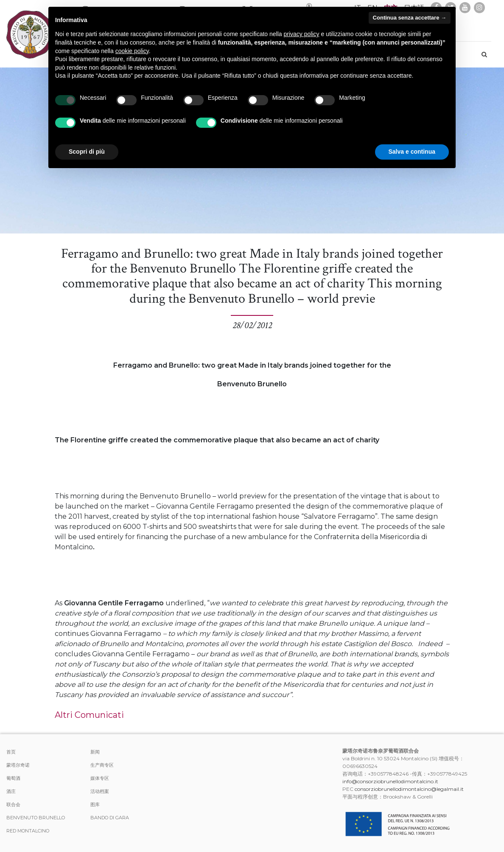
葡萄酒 (13, 778)
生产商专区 (102, 765)
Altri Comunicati (89, 715)
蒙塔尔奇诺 (18, 765)
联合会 (13, 804)
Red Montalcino (28, 831)
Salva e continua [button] (412, 152)
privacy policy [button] (302, 34)
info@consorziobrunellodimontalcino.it (390, 781)
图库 (95, 804)
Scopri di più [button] (87, 152)
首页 (11, 752)
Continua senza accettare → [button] (410, 18)
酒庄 (11, 791)
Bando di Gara (110, 818)
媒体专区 (100, 778)
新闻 (95, 752)
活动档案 (100, 791)
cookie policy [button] (132, 51)
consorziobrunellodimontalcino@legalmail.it (409, 789)
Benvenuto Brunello (36, 818)
